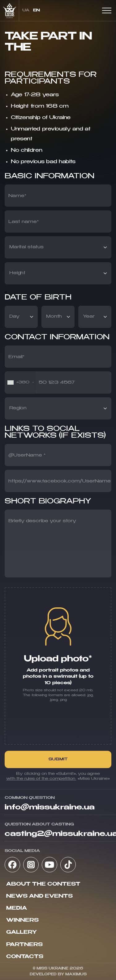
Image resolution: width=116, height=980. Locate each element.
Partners (24, 945)
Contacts (25, 957)
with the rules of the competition (41, 779)
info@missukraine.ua (50, 808)
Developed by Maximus (58, 974)
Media (17, 908)
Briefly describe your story (42, 521)
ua (26, 10)
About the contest (43, 884)
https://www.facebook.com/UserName (60, 481)
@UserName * (27, 455)
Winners (22, 920)
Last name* (24, 222)
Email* (16, 357)
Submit (58, 759)
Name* (17, 196)
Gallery (21, 932)
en (37, 10)
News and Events (39, 896)
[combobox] (20, 382)
